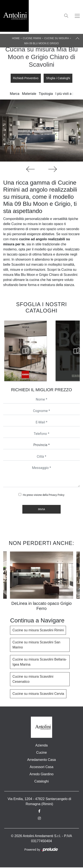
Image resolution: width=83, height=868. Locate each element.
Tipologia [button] (46, 94)
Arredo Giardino (42, 774)
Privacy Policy (57, 495)
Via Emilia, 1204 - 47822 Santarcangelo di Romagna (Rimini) (39, 801)
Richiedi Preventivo (26, 78)
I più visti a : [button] (64, 94)
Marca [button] (15, 94)
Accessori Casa (41, 767)
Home (16, 38)
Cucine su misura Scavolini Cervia (38, 694)
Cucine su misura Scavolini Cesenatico (33, 679)
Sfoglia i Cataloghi (58, 78)
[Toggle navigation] (77, 16)
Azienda (41, 745)
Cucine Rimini (32, 38)
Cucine (41, 753)
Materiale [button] (29, 94)
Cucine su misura (57, 38)
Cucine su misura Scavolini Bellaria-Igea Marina (39, 662)
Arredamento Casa (41, 760)
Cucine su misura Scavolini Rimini (38, 630)
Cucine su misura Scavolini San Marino (36, 645)
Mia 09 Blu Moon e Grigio (42, 43)
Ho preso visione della (44, 495)
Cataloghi (41, 781)
